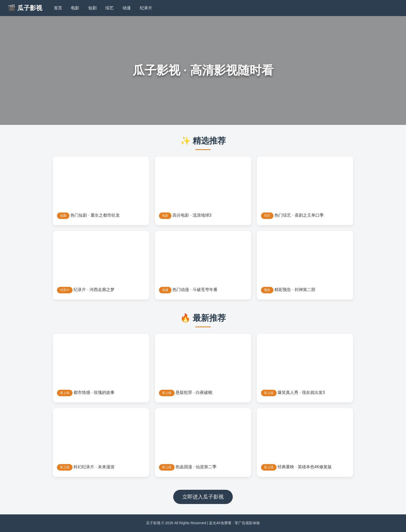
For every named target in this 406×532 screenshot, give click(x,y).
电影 (75, 8)
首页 (58, 8)
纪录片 (146, 8)
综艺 (110, 8)
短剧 (92, 8)
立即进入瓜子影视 (203, 497)
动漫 (127, 8)
